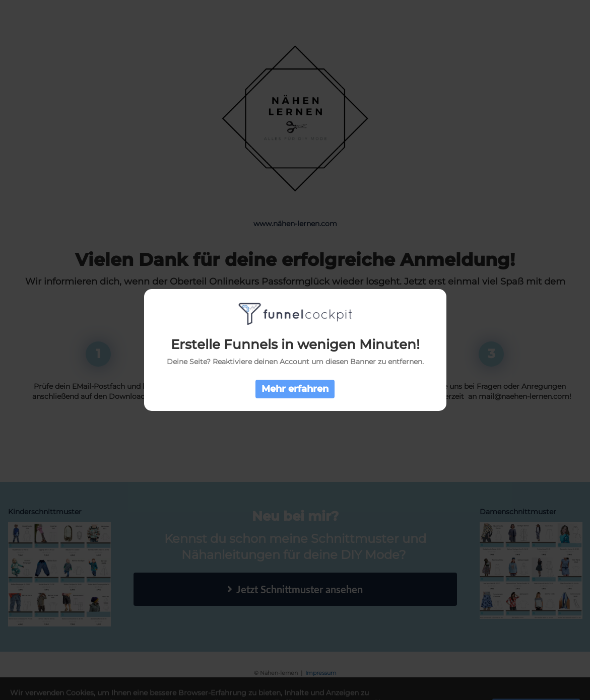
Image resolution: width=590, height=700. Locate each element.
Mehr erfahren (295, 389)
